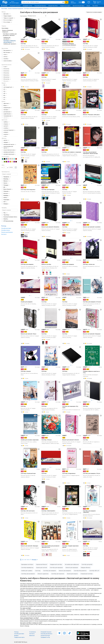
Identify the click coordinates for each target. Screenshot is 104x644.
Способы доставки (6, 228)
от (4, 167)
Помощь (16, 632)
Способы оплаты (6, 230)
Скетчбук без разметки (80, 571)
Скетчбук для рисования (28, 574)
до (11, 167)
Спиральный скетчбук (87, 574)
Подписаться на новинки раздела (94, 12)
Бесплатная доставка (78, 6)
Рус (83, 2)
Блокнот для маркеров (72, 568)
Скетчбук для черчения (58, 574)
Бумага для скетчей (42, 568)
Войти (72, 2)
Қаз (80, 2)
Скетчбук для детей (87, 564)
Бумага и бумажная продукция (16, 8)
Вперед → (35, 560)
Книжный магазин (11, 217)
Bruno (8, 189)
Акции (88, 6)
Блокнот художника (43, 574)
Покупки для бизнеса (7, 232)
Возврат (16, 635)
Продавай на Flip (27, 6)
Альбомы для (7, 38)
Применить (16, 168)
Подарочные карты (65, 6)
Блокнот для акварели (65, 571)
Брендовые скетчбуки (27, 564)
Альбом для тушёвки (27, 571)
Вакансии (32, 635)
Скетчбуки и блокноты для (10, 41)
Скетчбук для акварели (50, 571)
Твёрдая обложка (85, 568)
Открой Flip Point (53, 6)
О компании (33, 632)
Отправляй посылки (15, 6)
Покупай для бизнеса (40, 6)
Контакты (4, 234)
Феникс (7, 181)
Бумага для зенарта (72, 574)
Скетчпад (38, 571)
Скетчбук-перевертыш (27, 568)
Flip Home (95, 6)
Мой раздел (73, 3)
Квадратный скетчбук (56, 564)
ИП (9, 221)
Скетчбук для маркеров (56, 568)
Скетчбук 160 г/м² (94, 571)
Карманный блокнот (42, 564)
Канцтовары (4, 8)
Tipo (7, 215)
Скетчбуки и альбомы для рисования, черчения (36, 8)
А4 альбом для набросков (72, 564)
